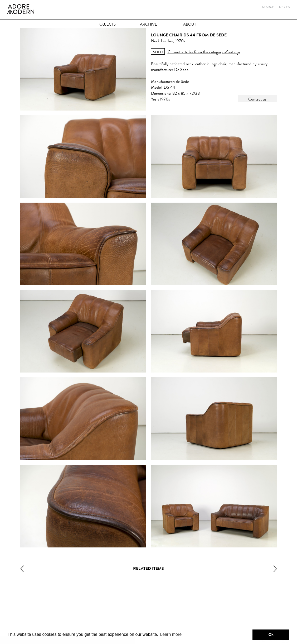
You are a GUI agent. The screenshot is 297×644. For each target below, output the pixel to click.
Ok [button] (271, 635)
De (281, 7)
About (190, 24)
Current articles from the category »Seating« (204, 52)
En (288, 7)
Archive (148, 24)
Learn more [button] (171, 634)
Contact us (257, 99)
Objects (108, 24)
